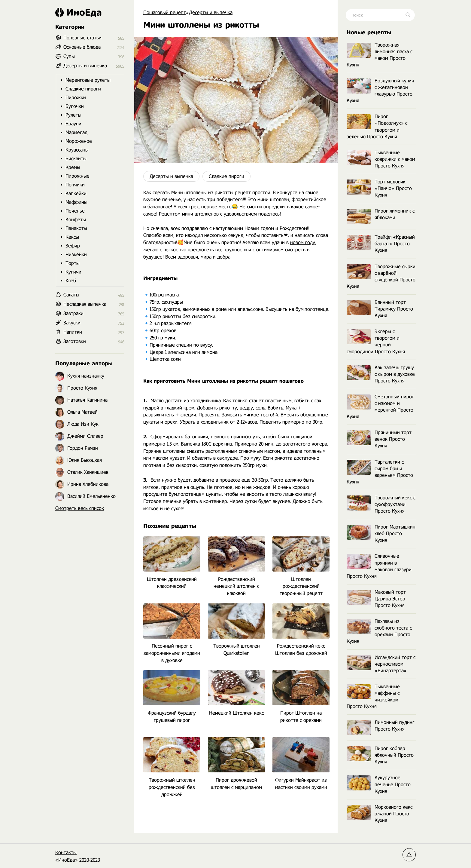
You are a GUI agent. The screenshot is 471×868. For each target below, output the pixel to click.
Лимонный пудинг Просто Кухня (381, 726)
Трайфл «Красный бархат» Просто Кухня (381, 244)
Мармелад (76, 132)
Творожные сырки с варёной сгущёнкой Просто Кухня (381, 276)
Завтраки (73, 313)
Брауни (73, 124)
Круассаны (77, 150)
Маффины (76, 202)
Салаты (71, 295)
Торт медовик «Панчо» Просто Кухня (379, 188)
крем (189, 408)
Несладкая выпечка (85, 304)
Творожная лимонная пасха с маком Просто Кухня (380, 55)
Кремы (73, 167)
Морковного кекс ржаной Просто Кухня (380, 814)
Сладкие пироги (226, 176)
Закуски (72, 323)
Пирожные (77, 176)
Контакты (66, 853)
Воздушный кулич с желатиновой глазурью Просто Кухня (380, 91)
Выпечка (190, 444)
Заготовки (75, 341)
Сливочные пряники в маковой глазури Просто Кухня (379, 566)
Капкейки (76, 193)
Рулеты (73, 115)
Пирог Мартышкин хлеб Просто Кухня (381, 534)
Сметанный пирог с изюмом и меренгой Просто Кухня (380, 407)
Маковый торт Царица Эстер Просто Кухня (376, 599)
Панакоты (76, 228)
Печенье (75, 211)
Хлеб (71, 281)
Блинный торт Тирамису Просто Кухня (380, 309)
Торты (73, 263)
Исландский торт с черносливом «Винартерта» (381, 664)
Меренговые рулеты (88, 80)
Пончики (75, 185)
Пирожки (76, 98)
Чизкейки (76, 255)
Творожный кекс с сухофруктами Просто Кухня (381, 504)
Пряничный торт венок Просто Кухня (379, 439)
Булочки (75, 106)
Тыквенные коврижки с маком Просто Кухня (381, 159)
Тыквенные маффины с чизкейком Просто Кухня (373, 696)
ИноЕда (79, 12)
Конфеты (76, 220)
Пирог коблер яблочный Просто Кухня (380, 755)
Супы (69, 56)
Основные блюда (82, 47)
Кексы (72, 237)
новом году (303, 242)
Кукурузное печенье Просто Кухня (379, 784)
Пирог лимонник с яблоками (381, 215)
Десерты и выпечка (171, 176)
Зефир (73, 246)
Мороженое (79, 141)
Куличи (73, 272)
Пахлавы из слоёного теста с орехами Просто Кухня (379, 631)
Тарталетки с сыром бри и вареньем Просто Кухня (380, 472)
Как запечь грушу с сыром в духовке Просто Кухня (381, 374)
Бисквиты (76, 159)
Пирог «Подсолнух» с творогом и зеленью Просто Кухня (377, 126)
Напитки (73, 332)
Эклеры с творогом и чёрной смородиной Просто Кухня (376, 341)
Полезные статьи (82, 38)
